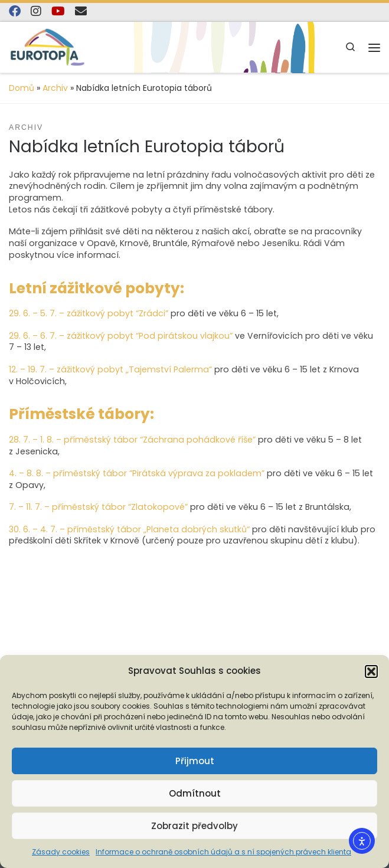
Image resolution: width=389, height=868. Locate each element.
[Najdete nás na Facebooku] (15, 12)
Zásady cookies (61, 852)
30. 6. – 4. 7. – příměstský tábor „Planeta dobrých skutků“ (129, 529)
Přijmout (195, 761)
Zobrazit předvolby (194, 826)
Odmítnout (195, 793)
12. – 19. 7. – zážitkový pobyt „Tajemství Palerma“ (110, 369)
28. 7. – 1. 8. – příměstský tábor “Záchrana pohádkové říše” (132, 440)
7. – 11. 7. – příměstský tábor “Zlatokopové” (98, 507)
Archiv (55, 88)
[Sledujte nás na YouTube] (58, 12)
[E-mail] (81, 12)
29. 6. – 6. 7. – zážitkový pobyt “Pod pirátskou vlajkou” (121, 336)
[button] (371, 672)
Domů (22, 88)
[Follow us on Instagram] (36, 12)
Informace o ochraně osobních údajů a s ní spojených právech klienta (223, 852)
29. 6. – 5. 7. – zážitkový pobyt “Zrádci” (89, 313)
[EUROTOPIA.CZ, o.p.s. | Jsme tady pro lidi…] (48, 46)
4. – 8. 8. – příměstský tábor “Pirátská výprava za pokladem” (137, 473)
